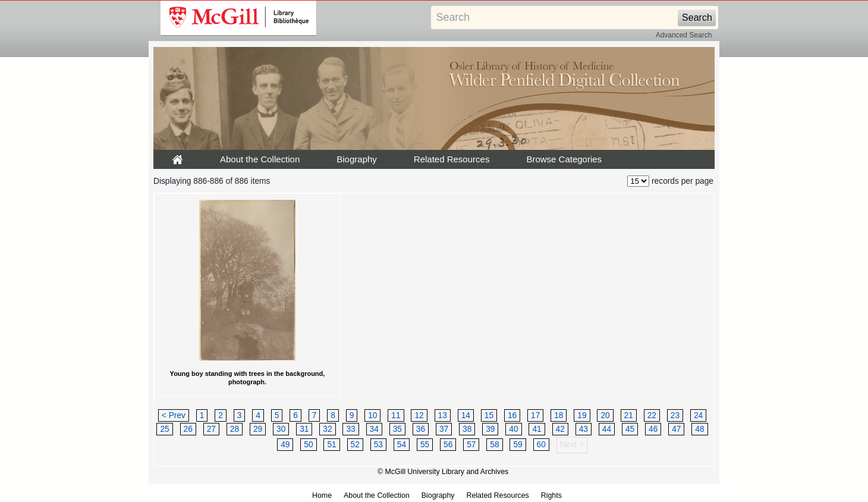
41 (537, 429)
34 (374, 429)
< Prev (174, 415)
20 (605, 415)
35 (397, 429)
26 (188, 429)
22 (652, 415)
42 (560, 429)
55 (425, 445)
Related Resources (452, 159)
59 (518, 445)
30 (281, 429)
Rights (551, 495)
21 (629, 415)
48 (699, 429)
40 (513, 429)
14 (466, 415)
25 (164, 429)
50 (308, 445)
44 (607, 429)
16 (512, 415)
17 (535, 415)
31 (304, 429)
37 (444, 429)
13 (443, 415)
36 (421, 429)
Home (322, 495)
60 (541, 445)
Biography (357, 159)
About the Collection (260, 159)
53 (378, 445)
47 (676, 429)
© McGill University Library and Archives (443, 472)
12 (419, 415)
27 (211, 429)
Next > (572, 445)
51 (331, 445)
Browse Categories (564, 159)
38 (467, 429)
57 (471, 445)
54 (402, 445)
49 (285, 445)
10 (372, 415)
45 (630, 429)
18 (559, 415)
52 (355, 445)
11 (396, 415)
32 (327, 429)
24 (698, 415)
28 (235, 429)
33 (350, 429)
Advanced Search (684, 35)
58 (494, 445)
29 (258, 429)
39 (490, 429)
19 (582, 415)
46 (653, 429)
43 (584, 429)
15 (489, 415)
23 (675, 415)
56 (448, 445)
